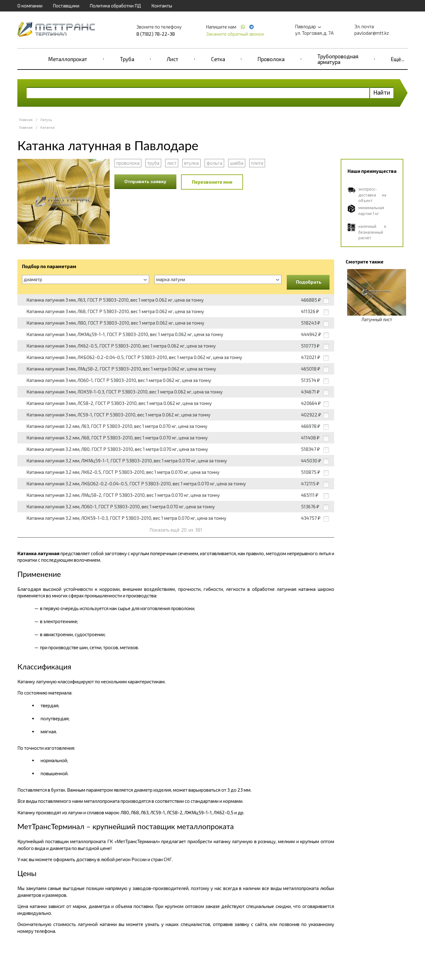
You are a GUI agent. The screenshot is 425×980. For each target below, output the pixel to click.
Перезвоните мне (212, 182)
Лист (173, 59)
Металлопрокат (68, 59)
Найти (382, 92)
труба (153, 163)
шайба (237, 163)
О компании (30, 6)
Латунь (46, 120)
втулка (191, 163)
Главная (26, 120)
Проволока (271, 59)
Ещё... (398, 59)
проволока (128, 163)
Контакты (162, 6)
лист (172, 163)
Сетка (218, 59)
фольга (214, 163)
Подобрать (309, 282)
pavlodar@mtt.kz (372, 33)
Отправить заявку (145, 181)
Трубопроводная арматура (338, 59)
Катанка (47, 127)
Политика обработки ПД (115, 6)
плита (257, 163)
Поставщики (66, 6)
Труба (127, 59)
